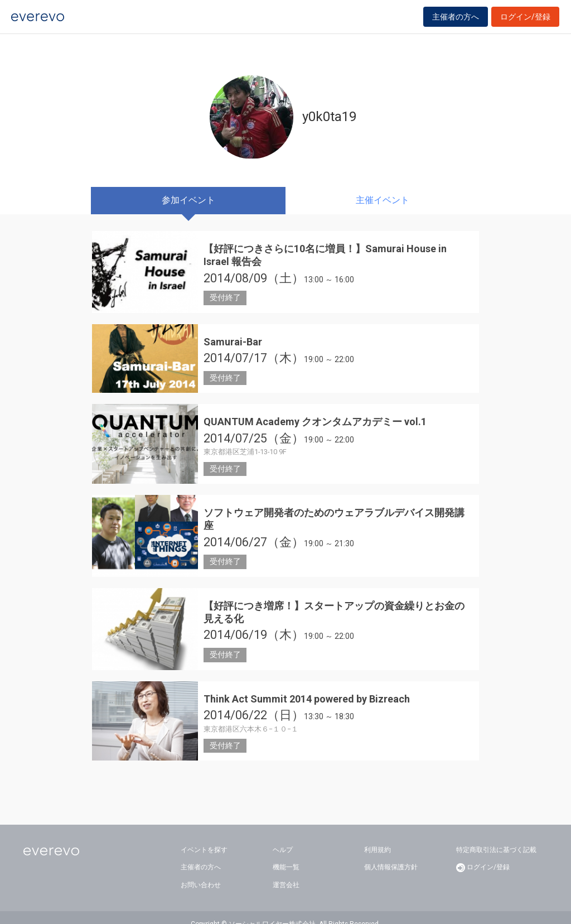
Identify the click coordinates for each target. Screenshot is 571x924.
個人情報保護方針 (391, 854)
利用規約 (378, 836)
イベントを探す (204, 836)
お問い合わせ (201, 872)
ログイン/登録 (525, 23)
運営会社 (286, 872)
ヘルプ (283, 836)
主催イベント (383, 200)
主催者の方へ (456, 23)
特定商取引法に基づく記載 (496, 836)
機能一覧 (286, 854)
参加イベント (188, 200)
